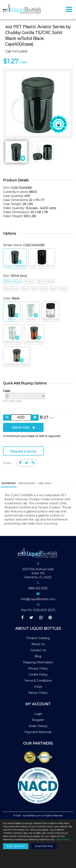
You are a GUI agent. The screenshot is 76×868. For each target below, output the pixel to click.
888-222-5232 (38, 588)
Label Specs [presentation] (44, 483)
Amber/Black (34, 334)
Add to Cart (23, 427)
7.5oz (64, 289)
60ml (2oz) (39, 289)
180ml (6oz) (46, 281)
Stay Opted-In (16, 846)
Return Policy (38, 693)
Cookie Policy (38, 675)
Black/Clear (50, 312)
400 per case (23, 396)
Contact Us (38, 650)
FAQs (38, 687)
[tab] (9, 484)
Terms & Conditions (38, 681)
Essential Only (44, 846)
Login (38, 714)
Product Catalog (38, 638)
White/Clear (12, 334)
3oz (25, 289)
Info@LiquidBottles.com (38, 599)
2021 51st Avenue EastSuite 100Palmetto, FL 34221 (38, 573)
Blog (38, 656)
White (31, 312)
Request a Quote (23, 451)
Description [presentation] (9, 483)
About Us (38, 644)
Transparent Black (17, 357)
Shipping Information (38, 662)
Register (38, 720)
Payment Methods (38, 732)
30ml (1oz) (11, 289)
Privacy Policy (38, 668)
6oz (53, 289)
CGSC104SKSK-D (42, 259)
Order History (38, 726)
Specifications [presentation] (27, 483)
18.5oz (29, 281)
